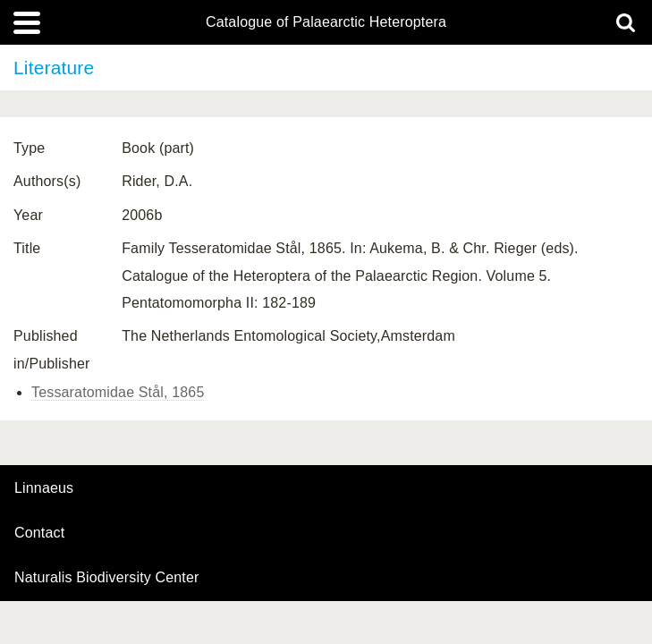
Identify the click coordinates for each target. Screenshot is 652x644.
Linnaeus (44, 488)
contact (39, 533)
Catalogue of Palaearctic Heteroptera (326, 22)
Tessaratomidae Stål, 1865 (118, 392)
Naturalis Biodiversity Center (107, 578)
